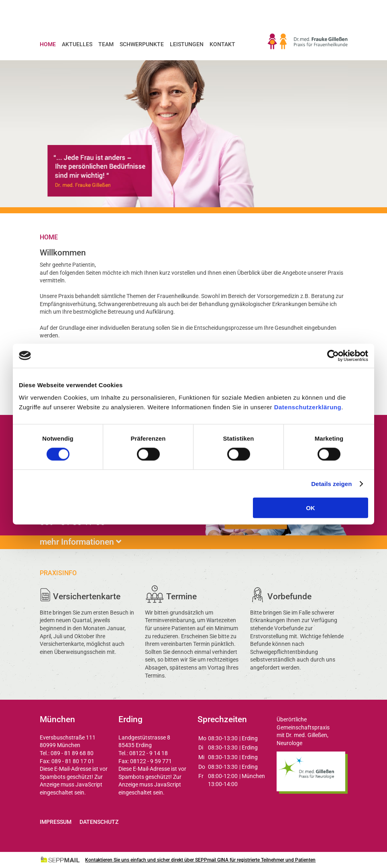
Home (48, 44)
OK (311, 508)
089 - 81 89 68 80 (72, 753)
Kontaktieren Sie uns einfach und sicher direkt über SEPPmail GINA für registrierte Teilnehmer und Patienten (200, 860)
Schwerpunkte (142, 44)
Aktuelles (77, 44)
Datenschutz (99, 822)
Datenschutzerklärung (308, 407)
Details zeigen (331, 483)
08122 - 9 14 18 (149, 753)
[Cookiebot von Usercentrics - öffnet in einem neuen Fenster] (333, 355)
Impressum (56, 822)
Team (106, 44)
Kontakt (222, 44)
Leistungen (187, 44)
